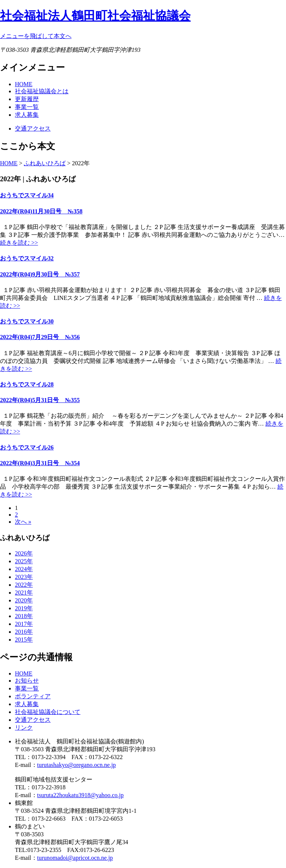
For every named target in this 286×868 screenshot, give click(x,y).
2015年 (24, 640)
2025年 (24, 561)
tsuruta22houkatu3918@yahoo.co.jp (80, 795)
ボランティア (33, 696)
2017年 (24, 624)
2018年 (24, 616)
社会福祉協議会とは (42, 91)
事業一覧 (27, 107)
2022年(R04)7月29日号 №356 (40, 337)
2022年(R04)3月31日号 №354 (40, 463)
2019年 (24, 608)
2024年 (24, 569)
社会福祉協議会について (48, 712)
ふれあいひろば (45, 163)
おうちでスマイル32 (27, 258)
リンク (24, 728)
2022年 (24, 585)
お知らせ (27, 681)
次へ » (23, 522)
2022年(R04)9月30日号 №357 (40, 274)
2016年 (24, 632)
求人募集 (27, 115)
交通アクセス (33, 129)
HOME (24, 84)
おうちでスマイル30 (27, 321)
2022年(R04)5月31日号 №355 (40, 400)
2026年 (24, 553)
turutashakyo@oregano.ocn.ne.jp (77, 765)
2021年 (24, 593)
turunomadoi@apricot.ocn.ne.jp (75, 858)
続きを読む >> (19, 243)
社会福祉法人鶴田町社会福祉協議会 (95, 16)
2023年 (24, 577)
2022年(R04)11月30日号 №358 (41, 211)
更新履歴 (27, 99)
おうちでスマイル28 (27, 384)
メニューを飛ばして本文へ (36, 36)
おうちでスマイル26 (27, 447)
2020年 (24, 600)
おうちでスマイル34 (27, 195)
